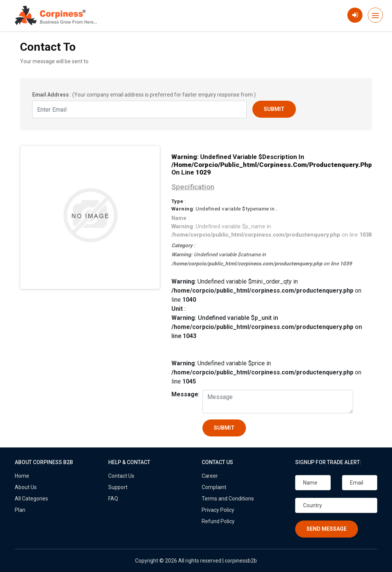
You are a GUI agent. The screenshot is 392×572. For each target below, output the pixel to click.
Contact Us (121, 476)
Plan (20, 510)
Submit (274, 109)
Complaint (214, 487)
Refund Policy (218, 521)
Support (118, 487)
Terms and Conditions (228, 499)
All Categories (31, 499)
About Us (26, 487)
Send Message (327, 529)
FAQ (113, 499)
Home (22, 476)
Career (210, 476)
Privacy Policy (218, 510)
